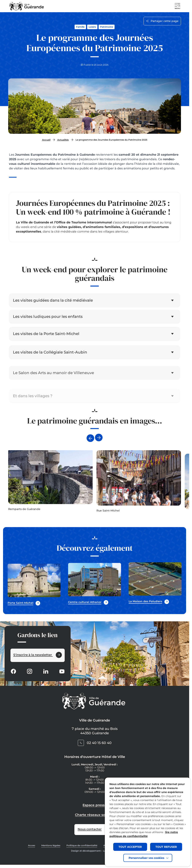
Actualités (63, 140)
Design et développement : (94, 851)
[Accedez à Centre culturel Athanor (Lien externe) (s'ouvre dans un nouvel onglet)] (95, 587)
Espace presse (95, 805)
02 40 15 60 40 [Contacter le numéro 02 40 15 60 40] (99, 743)
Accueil (46, 140)
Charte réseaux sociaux (95, 815)
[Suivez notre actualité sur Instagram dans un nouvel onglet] (29, 672)
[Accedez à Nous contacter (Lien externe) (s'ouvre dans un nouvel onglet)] (95, 830)
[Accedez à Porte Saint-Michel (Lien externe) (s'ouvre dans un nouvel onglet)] (34, 584)
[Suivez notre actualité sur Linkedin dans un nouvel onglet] (46, 672)
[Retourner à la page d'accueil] (27, 6)
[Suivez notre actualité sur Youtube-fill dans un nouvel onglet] (62, 672)
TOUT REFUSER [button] (166, 847)
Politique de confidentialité (82, 845)
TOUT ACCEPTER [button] (130, 847)
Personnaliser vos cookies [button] (146, 858)
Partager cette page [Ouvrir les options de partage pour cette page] (162, 21)
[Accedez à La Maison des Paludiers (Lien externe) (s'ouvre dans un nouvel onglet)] (155, 591)
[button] (178, 6)
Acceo (32, 845)
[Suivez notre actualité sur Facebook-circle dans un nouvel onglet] (13, 672)
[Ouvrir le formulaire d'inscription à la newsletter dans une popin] (38, 655)
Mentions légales (51, 845)
